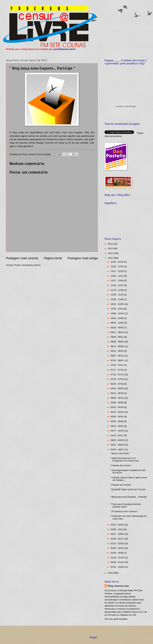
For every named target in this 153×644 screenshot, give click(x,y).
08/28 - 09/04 (117, 342)
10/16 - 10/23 (117, 309)
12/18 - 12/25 (117, 266)
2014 (111, 244)
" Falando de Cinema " (121, 465)
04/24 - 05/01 (117, 426)
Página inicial (53, 258)
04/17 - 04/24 (117, 431)
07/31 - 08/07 (117, 360)
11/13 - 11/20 (117, 290)
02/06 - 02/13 (117, 548)
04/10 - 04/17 (117, 435)
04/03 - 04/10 (117, 440)
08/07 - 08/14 (117, 356)
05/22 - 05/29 (117, 407)
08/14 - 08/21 (117, 351)
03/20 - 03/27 (117, 449)
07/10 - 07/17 (117, 375)
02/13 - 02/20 (117, 543)
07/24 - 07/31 (117, 365)
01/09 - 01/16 (117, 562)
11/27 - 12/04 (117, 281)
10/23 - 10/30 (117, 304)
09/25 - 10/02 (117, 323)
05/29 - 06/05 (117, 402)
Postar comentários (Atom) (27, 265)
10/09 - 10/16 (117, 313)
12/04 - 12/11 (117, 276)
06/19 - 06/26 (117, 388)
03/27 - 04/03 (117, 445)
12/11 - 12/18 (117, 271)
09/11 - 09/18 (117, 332)
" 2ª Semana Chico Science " (124, 511)
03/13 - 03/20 (117, 525)
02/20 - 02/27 (117, 539)
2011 (111, 258)
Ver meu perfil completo (116, 619)
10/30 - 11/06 (117, 299)
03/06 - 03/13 (117, 529)
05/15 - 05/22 (117, 412)
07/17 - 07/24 (117, 370)
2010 (111, 573)
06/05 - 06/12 (117, 398)
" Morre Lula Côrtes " (120, 453)
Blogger (93, 637)
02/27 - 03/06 (117, 534)
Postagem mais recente (22, 258)
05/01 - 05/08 (117, 421)
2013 (111, 248)
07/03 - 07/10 (117, 379)
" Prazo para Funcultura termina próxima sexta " (125, 505)
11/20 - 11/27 (117, 285)
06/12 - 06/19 (117, 393)
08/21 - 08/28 (117, 346)
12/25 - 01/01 (117, 262)
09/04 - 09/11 (117, 337)
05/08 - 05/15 (117, 417)
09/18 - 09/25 (117, 328)
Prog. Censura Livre (118, 586)
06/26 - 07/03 (117, 384)
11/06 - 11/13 (117, 295)
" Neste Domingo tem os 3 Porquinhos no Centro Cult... (125, 459)
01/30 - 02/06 (117, 553)
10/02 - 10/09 (117, 318)
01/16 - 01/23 (117, 558)
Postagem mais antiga (83, 258)
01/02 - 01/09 (117, 567)
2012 (111, 253)
